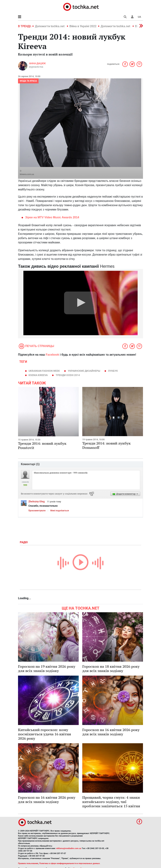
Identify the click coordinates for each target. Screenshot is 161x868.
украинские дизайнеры (84, 371)
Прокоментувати (37, 511)
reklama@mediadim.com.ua (69, 848)
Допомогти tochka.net (50, 26)
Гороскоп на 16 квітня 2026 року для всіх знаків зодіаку (111, 732)
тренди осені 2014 (68, 375)
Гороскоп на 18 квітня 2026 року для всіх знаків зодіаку (111, 669)
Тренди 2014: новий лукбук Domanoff (106, 445)
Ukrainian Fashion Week (44, 371)
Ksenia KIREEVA (38, 375)
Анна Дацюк (37, 63)
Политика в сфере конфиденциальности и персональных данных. (70, 863)
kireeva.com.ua (27, 174)
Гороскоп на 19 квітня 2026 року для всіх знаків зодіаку (47, 669)
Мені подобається (60, 511)
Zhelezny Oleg (37, 501)
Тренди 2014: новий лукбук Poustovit (42, 446)
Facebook (52, 355)
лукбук (113, 371)
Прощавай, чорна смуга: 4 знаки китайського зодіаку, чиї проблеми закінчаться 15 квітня (111, 802)
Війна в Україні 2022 (83, 26)
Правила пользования (28, 863)
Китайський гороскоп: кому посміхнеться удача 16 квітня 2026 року (45, 734)
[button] (132, 17)
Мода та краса (28, 81)
